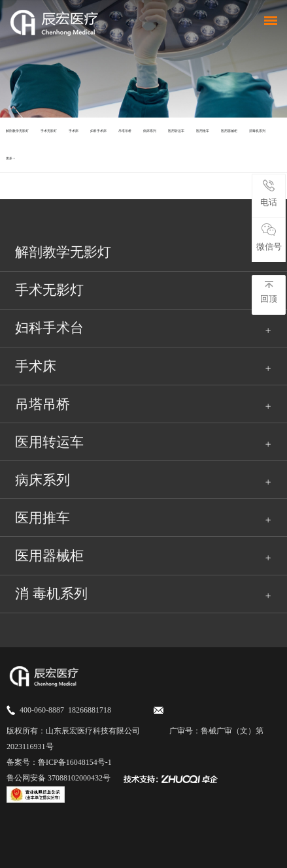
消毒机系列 (257, 131)
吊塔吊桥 (125, 131)
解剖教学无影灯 (63, 252)
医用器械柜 (229, 131)
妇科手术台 (49, 328)
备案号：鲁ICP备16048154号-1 (59, 762)
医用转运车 (176, 131)
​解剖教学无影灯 (17, 131)
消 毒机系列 (51, 594)
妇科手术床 (98, 131)
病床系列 (150, 131)
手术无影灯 (49, 131)
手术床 (74, 131)
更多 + (10, 158)
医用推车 (203, 131)
